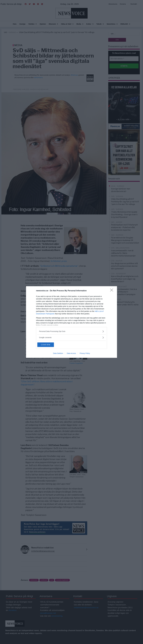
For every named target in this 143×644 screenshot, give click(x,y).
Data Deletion (58, 353)
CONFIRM (49, 345)
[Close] (112, 291)
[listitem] (71, 331)
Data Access (71, 353)
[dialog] (71, 322)
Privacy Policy (85, 353)
